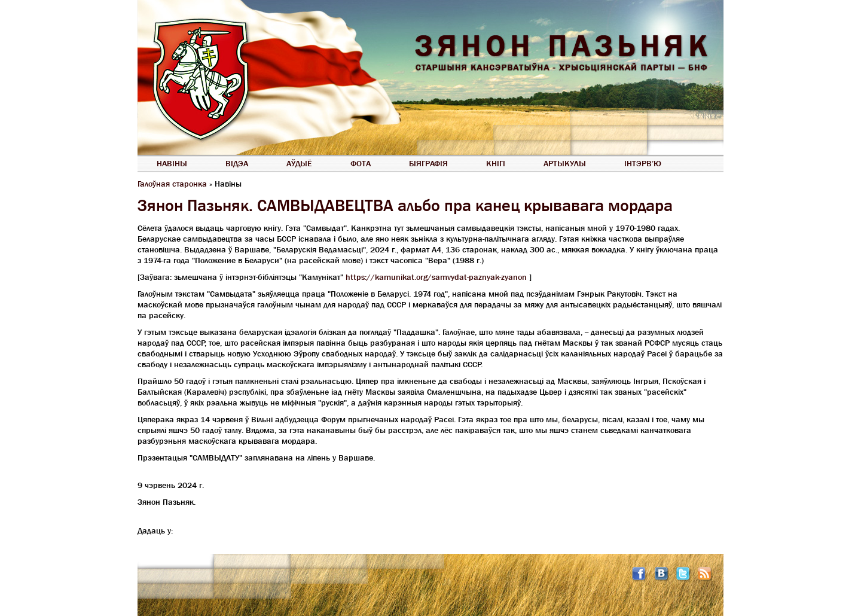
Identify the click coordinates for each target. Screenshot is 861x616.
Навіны (172, 163)
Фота (361, 163)
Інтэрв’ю (643, 163)
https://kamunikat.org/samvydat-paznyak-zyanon (436, 277)
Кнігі (496, 163)
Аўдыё (299, 163)
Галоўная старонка (172, 184)
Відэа (237, 163)
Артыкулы (565, 163)
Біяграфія (428, 163)
